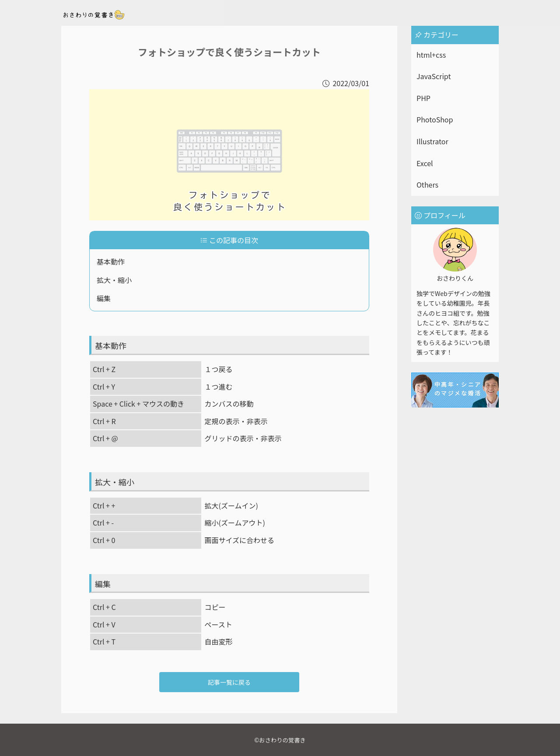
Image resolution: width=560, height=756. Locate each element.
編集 (104, 298)
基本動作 (111, 261)
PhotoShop (435, 119)
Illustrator (432, 141)
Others (427, 185)
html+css (431, 55)
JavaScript (434, 76)
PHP (423, 98)
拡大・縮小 (114, 280)
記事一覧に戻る (229, 682)
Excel (425, 163)
